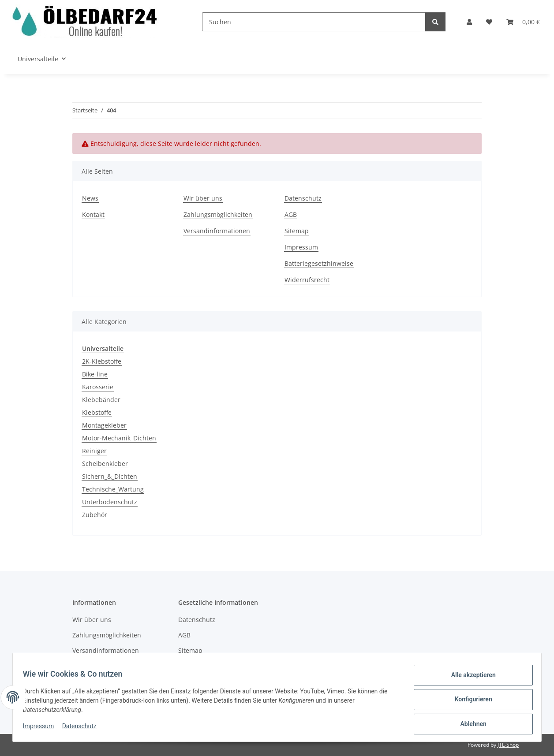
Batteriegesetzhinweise (319, 263)
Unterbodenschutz (110, 502)
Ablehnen (469, 725)
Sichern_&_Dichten (110, 476)
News (90, 198)
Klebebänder (101, 400)
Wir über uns (203, 198)
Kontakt (93, 214)
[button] (469, 22)
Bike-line (95, 374)
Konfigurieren (469, 702)
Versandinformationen (217, 231)
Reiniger (94, 451)
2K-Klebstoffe (102, 361)
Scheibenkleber (105, 464)
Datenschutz (83, 729)
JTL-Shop (508, 745)
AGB (291, 214)
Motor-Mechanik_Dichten (119, 438)
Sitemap (297, 231)
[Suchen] (314, 22)
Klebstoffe (97, 412)
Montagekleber (104, 425)
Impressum (42, 729)
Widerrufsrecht (307, 280)
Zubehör (95, 515)
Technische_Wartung (113, 489)
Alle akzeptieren (469, 679)
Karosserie (98, 387)
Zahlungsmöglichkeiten (218, 214)
